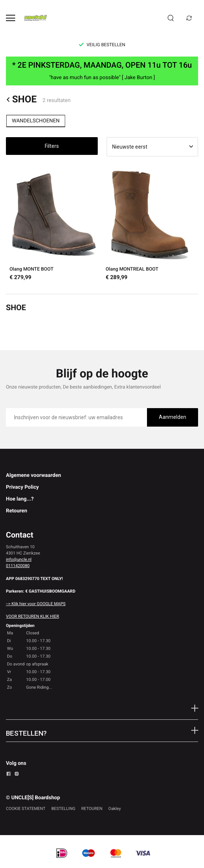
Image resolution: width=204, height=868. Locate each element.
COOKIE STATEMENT (26, 808)
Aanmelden (173, 417)
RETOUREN (92, 808)
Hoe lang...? (20, 499)
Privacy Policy (22, 487)
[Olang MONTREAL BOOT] (150, 225)
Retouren (16, 511)
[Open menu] (11, 18)
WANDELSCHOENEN (36, 121)
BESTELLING (63, 808)
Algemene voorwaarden (34, 475)
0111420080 (18, 566)
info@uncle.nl (19, 559)
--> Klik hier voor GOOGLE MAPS (36, 604)
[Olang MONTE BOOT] (54, 225)
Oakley (115, 808)
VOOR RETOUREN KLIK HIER (32, 616)
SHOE (21, 100)
